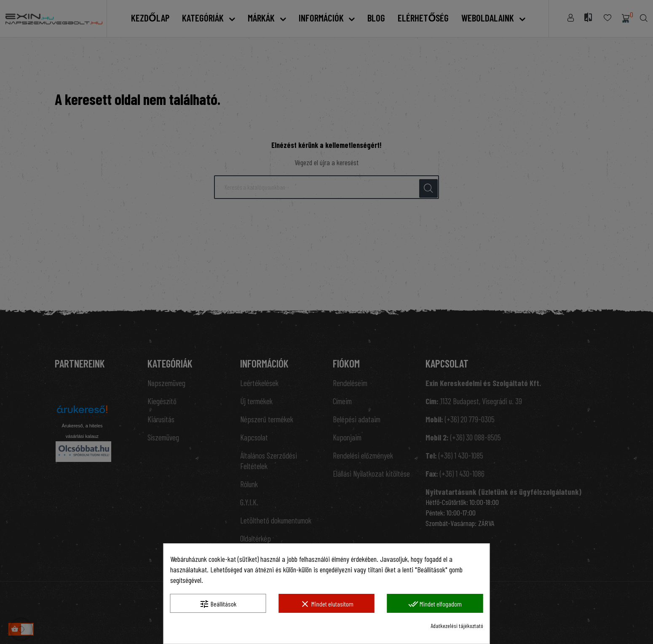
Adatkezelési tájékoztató (457, 626)
